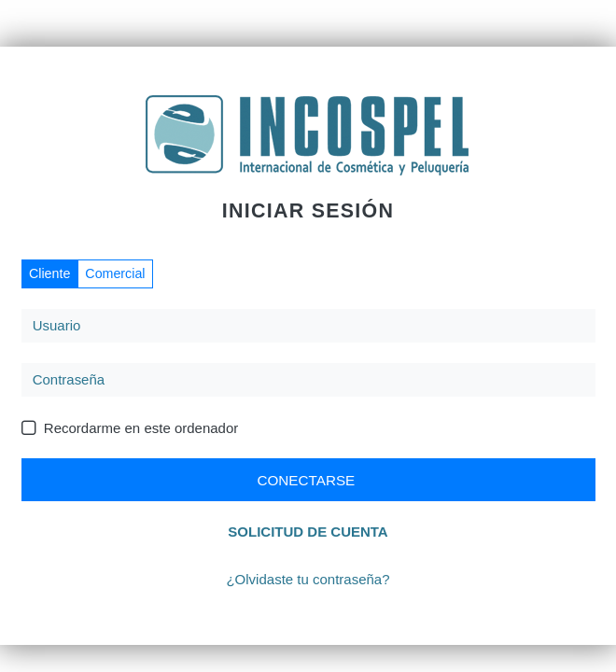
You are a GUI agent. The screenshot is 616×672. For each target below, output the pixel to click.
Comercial (115, 273)
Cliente (49, 273)
